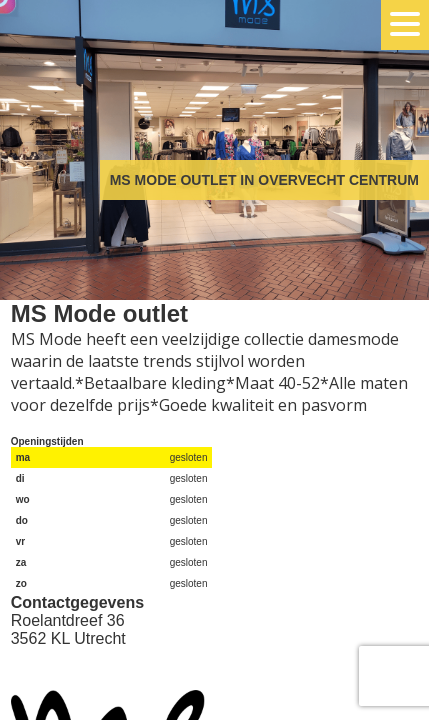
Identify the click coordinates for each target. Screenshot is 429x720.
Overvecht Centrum (100, 92)
